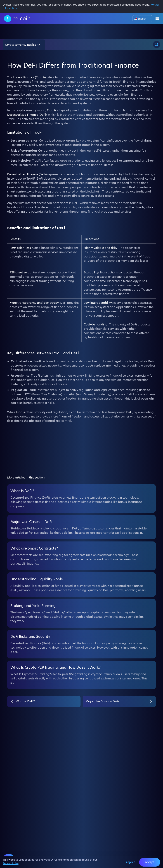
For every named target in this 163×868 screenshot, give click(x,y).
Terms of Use (11, 863)
